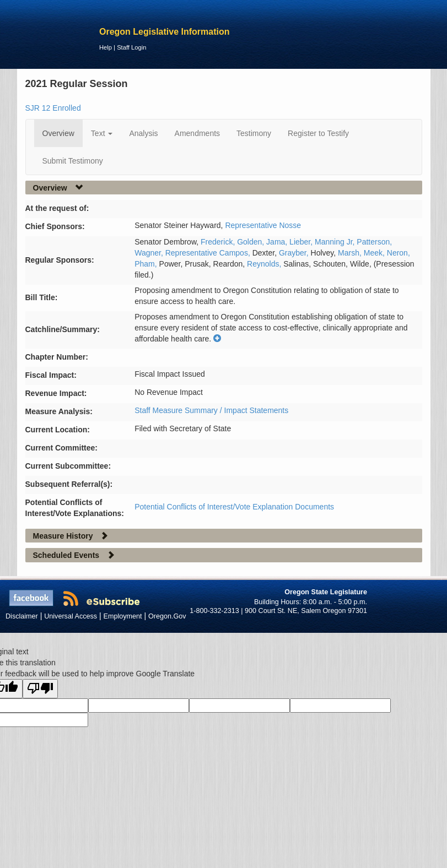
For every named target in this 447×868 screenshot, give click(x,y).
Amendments (197, 133)
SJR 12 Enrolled (53, 108)
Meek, (375, 253)
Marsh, (351, 253)
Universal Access (71, 616)
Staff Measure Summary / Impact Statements (211, 410)
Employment (123, 616)
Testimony (254, 133)
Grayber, (295, 253)
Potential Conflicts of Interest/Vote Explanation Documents (234, 507)
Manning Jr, (336, 242)
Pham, (147, 264)
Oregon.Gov (167, 616)
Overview (58, 133)
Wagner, (150, 253)
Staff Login (131, 47)
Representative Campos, (209, 253)
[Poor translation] (40, 689)
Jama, (278, 242)
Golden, (252, 242)
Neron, (398, 253)
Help (106, 47)
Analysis (143, 133)
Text (102, 133)
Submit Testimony (73, 161)
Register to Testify (318, 133)
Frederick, (219, 242)
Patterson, (374, 242)
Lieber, (302, 242)
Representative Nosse (263, 225)
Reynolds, (265, 264)
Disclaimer (22, 616)
